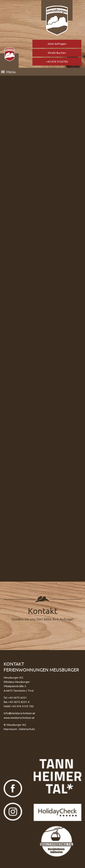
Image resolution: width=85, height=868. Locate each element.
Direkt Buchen (57, 53)
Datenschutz (27, 729)
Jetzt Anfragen (57, 44)
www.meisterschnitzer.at (19, 718)
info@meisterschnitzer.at (19, 713)
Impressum (10, 729)
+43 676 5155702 (57, 61)
